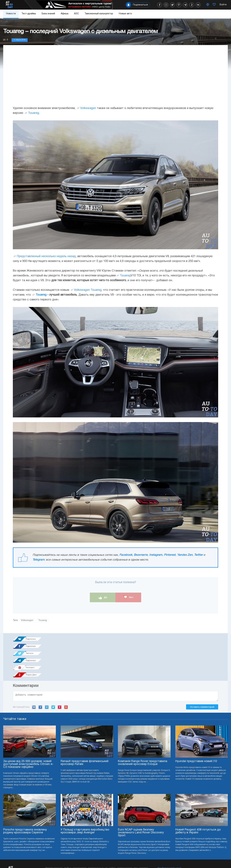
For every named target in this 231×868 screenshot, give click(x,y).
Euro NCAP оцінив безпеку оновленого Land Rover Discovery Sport (141, 798)
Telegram (38, 560)
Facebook (126, 555)
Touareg (34, 113)
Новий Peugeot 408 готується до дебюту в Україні (198, 796)
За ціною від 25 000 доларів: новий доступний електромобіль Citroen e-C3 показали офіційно (28, 729)
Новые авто (125, 14)
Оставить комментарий (202, 672)
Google (66, 672)
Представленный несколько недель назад (46, 256)
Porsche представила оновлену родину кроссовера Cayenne (25, 796)
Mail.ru (47, 672)
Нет (128, 598)
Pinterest (170, 555)
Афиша (65, 14)
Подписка (133, 858)
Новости (11, 14)
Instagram (156, 555)
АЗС (76, 14)
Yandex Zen (185, 555)
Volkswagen (88, 108)
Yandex (60, 672)
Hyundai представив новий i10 (196, 727)
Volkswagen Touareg (88, 290)
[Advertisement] (116, 79)
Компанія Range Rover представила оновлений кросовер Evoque (143, 728)
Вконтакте (141, 555)
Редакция (163, 843)
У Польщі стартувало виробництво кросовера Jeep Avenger (85, 796)
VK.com (34, 672)
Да (103, 598)
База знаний (48, 14)
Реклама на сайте (167, 838)
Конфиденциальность (170, 833)
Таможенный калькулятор (99, 14)
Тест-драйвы (29, 14)
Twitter (198, 555)
